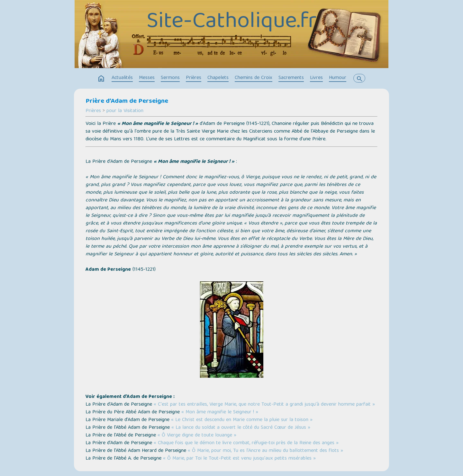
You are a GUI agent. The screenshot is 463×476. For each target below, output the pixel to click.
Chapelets (218, 78)
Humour (338, 78)
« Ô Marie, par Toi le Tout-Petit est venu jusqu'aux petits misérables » (239, 459)
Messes (147, 78)
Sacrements (291, 78)
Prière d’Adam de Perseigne (127, 101)
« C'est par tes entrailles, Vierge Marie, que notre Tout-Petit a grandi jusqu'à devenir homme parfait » (264, 405)
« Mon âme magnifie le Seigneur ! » (220, 412)
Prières (194, 78)
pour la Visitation (125, 111)
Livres (316, 78)
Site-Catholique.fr (232, 22)
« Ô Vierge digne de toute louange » (197, 436)
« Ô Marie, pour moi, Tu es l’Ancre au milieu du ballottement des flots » (265, 451)
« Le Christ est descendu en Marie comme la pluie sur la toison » (242, 420)
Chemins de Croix (254, 78)
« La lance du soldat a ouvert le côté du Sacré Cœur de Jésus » (241, 428)
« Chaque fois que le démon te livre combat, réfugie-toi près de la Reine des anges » (246, 443)
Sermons (170, 78)
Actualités (122, 78)
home (101, 79)
